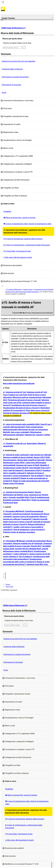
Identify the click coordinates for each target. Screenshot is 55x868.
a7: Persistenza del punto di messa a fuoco (22, 400)
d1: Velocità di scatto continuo (15, 455)
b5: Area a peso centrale (17, 432)
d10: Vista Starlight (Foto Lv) (36, 468)
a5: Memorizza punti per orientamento (25, 397)
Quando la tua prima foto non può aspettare (19, 61)
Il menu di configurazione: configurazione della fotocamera (27, 245)
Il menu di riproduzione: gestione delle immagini (23, 239)
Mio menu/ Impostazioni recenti (18, 257)
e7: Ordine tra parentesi (38, 500)
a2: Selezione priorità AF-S (34, 392)
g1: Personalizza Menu (13, 541)
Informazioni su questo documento (15, 77)
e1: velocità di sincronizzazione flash (17, 492)
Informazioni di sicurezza (11, 85)
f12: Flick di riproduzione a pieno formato (26, 530)
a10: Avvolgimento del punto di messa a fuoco (25, 405)
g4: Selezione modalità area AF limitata (25, 544)
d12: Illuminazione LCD (30, 470)
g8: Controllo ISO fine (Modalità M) (25, 549)
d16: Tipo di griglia (34, 476)
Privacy (8, 584)
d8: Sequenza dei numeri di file (25, 465)
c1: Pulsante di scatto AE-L (14, 444)
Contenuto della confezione (12, 69)
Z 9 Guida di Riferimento (14, 289)
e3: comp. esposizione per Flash (33, 495)
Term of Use (9, 587)
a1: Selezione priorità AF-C (13, 392)
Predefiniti (7, 212)
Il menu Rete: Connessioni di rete (17, 251)
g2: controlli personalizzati (33, 541)
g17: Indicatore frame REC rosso (35, 564)
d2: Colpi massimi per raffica (38, 455)
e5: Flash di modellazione (37, 497)
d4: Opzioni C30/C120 (39, 457)
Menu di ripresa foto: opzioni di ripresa (19, 218)
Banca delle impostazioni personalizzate (19, 384)
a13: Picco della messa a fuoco (34, 410)
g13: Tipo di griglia (22, 557)
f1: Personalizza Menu (13, 511)
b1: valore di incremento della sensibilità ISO (20, 424)
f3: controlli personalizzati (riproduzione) (26, 514)
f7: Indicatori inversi (38, 519)
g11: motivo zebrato (17, 554)
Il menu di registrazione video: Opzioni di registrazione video (27, 224)
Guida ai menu (28, 289)
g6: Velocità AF (34, 546)
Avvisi (4, 93)
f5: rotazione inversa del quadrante (23, 517)
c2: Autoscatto (30, 444)
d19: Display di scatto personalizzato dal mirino (27, 481)
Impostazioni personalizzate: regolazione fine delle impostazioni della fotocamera (24, 231)
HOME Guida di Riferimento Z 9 (13, 28)
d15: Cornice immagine (18, 476)
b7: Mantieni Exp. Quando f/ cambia (36, 435)
